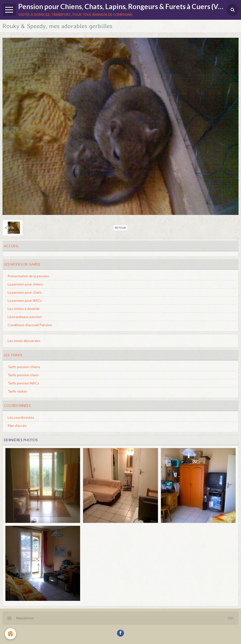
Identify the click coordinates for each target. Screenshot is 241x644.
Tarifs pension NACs (23, 383)
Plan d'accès (17, 426)
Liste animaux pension (25, 317)
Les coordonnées (21, 417)
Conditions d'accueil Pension (30, 325)
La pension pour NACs (25, 300)
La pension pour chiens (25, 284)
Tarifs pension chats (23, 375)
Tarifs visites (17, 391)
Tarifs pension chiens (24, 367)
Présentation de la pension (28, 276)
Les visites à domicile (24, 309)
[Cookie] (10, 634)
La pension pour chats (25, 292)
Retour (120, 228)
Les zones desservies (24, 341)
